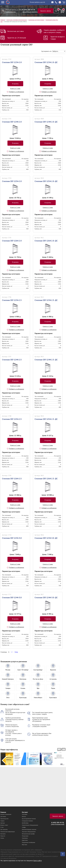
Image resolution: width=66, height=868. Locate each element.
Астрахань (53, 679)
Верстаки (24, 845)
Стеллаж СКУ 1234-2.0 (12, 62)
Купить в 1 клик (15, 89)
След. (16, 652)
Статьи (2, 838)
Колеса (24, 816)
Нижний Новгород (8, 679)
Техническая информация (8, 832)
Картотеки (25, 840)
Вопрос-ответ (4, 825)
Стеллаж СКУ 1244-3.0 (12, 598)
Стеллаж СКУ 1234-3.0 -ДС (46, 538)
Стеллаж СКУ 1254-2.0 (12, 181)
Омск (8, 698)
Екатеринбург (38, 670)
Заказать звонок (46, 11)
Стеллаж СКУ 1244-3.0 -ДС (46, 598)
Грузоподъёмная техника (29, 819)
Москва (32, 2)
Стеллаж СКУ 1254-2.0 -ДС (46, 181)
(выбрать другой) (40, 2)
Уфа (38, 688)
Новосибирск (38, 698)
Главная (3, 20)
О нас (2, 827)
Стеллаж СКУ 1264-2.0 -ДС (46, 241)
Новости (3, 836)
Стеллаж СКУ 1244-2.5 (12, 360)
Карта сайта (37, 861)
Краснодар (23, 698)
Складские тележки (27, 821)
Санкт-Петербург (23, 670)
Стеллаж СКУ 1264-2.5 (12, 479)
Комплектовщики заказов (29, 829)
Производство (5, 819)
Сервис (2, 821)
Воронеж (53, 670)
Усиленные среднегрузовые (36, 20)
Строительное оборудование (30, 825)
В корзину (15, 84)
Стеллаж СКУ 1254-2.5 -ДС (46, 419)
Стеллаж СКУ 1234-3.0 (12, 538)
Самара (8, 688)
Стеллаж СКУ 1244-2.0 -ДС (46, 122)
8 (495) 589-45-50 (29, 10)
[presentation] (59, 749)
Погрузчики (25, 836)
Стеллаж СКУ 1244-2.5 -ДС (46, 360)
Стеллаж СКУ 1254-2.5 (12, 419)
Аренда (3, 823)
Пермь (53, 688)
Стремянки (25, 838)
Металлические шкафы (28, 834)
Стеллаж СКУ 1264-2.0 (12, 241)
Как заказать (4, 829)
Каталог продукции (6, 814)
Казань (23, 688)
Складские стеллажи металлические (17, 20)
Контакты (3, 834)
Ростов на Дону (38, 679)
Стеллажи (25, 814)
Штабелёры (25, 823)
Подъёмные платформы (28, 842)
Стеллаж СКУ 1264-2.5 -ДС (46, 479)
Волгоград (23, 679)
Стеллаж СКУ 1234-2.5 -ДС (46, 300)
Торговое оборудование (29, 832)
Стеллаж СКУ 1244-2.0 (12, 122)
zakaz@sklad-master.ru (30, 12)
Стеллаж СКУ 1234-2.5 (12, 300)
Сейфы (24, 827)
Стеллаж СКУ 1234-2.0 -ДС (46, 62)
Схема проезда (11, 12)
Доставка (3, 816)
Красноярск (53, 698)
